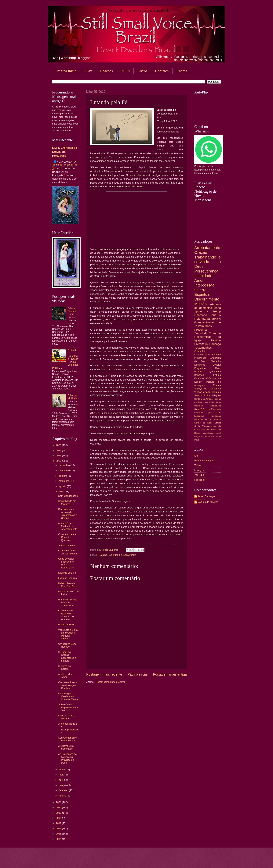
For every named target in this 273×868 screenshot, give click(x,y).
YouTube (199, 475)
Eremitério (201, 344)
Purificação (200, 358)
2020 (59, 808)
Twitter (198, 465)
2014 (59, 839)
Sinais (197, 409)
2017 (59, 823)
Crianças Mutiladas (73, 397)
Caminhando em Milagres (67, 502)
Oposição (206, 436)
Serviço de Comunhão (208, 389)
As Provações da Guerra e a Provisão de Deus (67, 758)
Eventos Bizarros (67, 578)
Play (89, 71)
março (62, 785)
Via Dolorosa (209, 430)
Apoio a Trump (208, 311)
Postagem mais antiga (170, 674)
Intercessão (204, 285)
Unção (209, 399)
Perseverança (206, 271)
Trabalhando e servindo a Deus (208, 262)
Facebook (200, 480)
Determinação (202, 355)
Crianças (199, 378)
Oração (201, 252)
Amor (199, 280)
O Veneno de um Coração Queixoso (67, 537)
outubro (63, 476)
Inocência (209, 402)
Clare (218, 368)
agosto (63, 486)
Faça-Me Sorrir (66, 625)
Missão (200, 304)
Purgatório (200, 368)
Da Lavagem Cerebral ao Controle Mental (68, 696)
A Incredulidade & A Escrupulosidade (68, 728)
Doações (106, 71)
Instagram (200, 470)
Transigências (209, 426)
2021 (59, 802)
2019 (59, 813)
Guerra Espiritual (202, 292)
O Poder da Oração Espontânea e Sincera (67, 656)
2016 (59, 829)
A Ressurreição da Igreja (208, 337)
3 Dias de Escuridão (211, 409)
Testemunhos (203, 348)
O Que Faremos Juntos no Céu (67, 552)
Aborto (207, 392)
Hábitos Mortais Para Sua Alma (68, 585)
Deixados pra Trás (208, 413)
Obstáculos (215, 406)
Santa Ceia (200, 399)
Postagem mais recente (104, 674)
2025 (59, 445)
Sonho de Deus (203, 423)
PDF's (125, 71)
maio (62, 775)
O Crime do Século (64, 667)
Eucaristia (199, 416)
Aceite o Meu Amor (65, 676)
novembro (65, 471)
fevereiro (64, 790)
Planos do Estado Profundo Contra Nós (68, 603)
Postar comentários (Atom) (110, 682)
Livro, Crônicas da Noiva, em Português (65, 152)
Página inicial (67, 71)
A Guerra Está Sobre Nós (66, 747)
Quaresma (215, 372)
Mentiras (198, 406)
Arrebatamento (207, 248)
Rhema (182, 71)
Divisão (217, 365)
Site (196, 456)
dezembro (65, 465)
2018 (59, 818)
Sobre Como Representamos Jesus (68, 707)
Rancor (217, 419)
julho (62, 492)
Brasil (218, 433)
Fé (120, 555)
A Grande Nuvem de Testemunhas (208, 322)
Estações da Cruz (204, 419)
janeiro (63, 796)
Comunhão (200, 351)
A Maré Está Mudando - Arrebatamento (68, 526)
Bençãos (199, 375)
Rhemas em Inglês (204, 460)
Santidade (201, 333)
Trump (213, 333)
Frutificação (215, 416)
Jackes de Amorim (208, 502)
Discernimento (207, 299)
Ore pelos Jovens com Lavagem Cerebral (68, 685)
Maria (217, 308)
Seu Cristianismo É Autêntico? (67, 739)
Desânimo (200, 365)
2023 (59, 456)
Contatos (162, 71)
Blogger (167, 861)
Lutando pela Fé (67, 573)
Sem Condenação (68, 496)
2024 (59, 450)
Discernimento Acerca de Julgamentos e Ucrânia (68, 513)
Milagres (216, 395)
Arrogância (208, 433)
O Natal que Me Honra (72, 311)
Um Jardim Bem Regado (67, 645)
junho (62, 770)
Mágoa (197, 436)
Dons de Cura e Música (67, 717)
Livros (142, 71)
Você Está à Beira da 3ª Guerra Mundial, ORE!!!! (68, 634)
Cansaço (215, 344)
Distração (216, 361)
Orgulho (217, 355)
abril (61, 780)
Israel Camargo (206, 496)
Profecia (199, 372)
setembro (64, 481)
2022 (59, 461)
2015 (59, 834)
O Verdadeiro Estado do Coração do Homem (66, 615)
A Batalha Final (66, 545)
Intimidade (203, 276)
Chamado (201, 315)
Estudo (217, 375)
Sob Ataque (130, 555)
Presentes (201, 330)
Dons (213, 315)
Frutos (207, 395)
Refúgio (216, 340)
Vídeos (198, 392)
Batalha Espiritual (108, 555)
